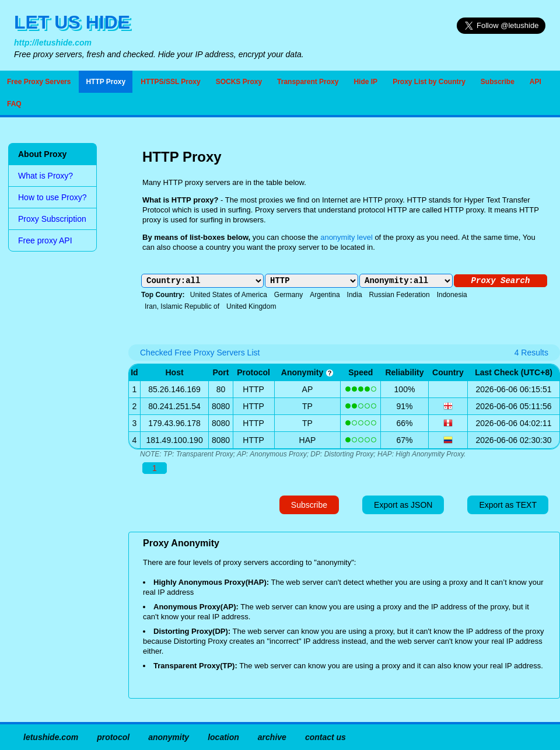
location (223, 737)
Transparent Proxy (308, 82)
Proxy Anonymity (181, 543)
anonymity (307, 372)
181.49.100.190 (174, 440)
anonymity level (346, 237)
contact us (325, 737)
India (355, 295)
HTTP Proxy (106, 82)
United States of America (229, 295)
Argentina (325, 295)
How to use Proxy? (52, 197)
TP (307, 406)
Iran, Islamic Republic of (182, 306)
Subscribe (498, 82)
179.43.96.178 (174, 423)
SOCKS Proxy (239, 82)
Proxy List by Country (429, 82)
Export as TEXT (508, 505)
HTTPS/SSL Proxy (170, 82)
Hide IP (365, 82)
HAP (308, 440)
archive (272, 737)
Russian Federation (400, 295)
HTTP (253, 389)
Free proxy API (45, 240)
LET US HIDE (72, 22)
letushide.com (51, 737)
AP (308, 389)
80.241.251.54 (174, 406)
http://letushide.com (53, 43)
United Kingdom (251, 306)
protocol (113, 737)
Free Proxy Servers (39, 82)
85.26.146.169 (174, 389)
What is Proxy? (45, 176)
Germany (288, 295)
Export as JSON (403, 505)
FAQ (14, 104)
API (535, 82)
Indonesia (452, 295)
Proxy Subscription (52, 219)
